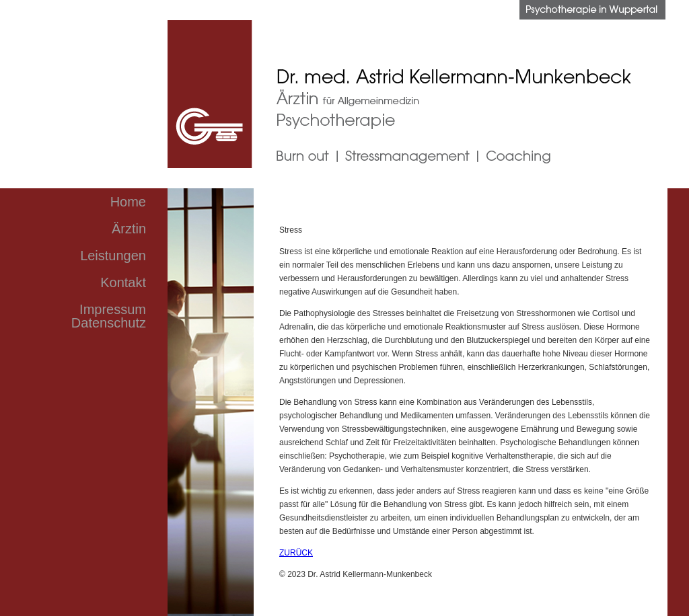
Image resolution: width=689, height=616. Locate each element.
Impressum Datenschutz (109, 316)
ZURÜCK (296, 553)
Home (128, 202)
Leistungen (113, 256)
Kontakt (123, 282)
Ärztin (129, 229)
